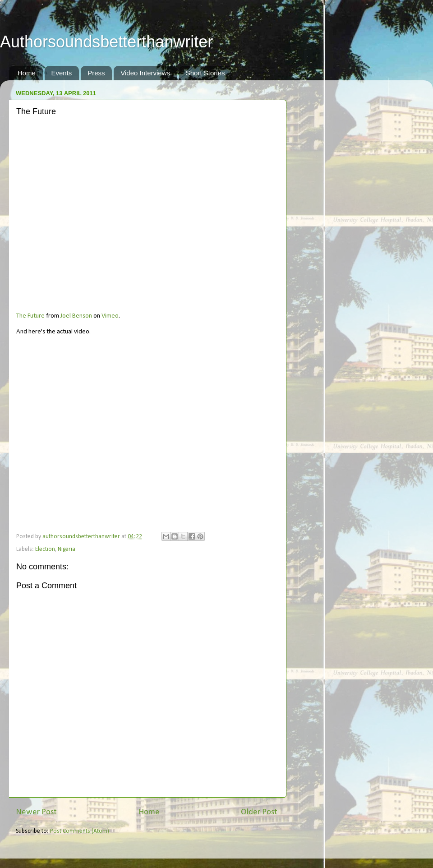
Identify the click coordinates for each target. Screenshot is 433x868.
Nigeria (67, 549)
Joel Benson (76, 316)
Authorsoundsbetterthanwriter (106, 42)
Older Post (259, 812)
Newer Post (36, 812)
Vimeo (110, 316)
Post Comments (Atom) (80, 831)
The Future (30, 316)
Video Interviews (145, 73)
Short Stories (205, 73)
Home (27, 73)
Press (96, 73)
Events (62, 73)
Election (45, 549)
